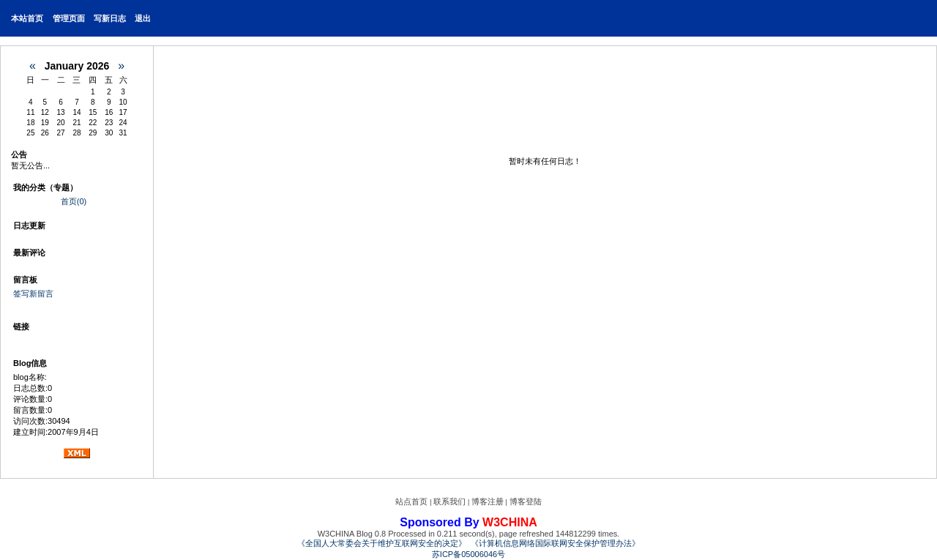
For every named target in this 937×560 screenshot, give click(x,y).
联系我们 (449, 501)
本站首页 (27, 18)
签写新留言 (33, 294)
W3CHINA (510, 522)
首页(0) (74, 201)
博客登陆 (526, 501)
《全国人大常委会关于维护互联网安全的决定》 (382, 543)
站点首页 (411, 501)
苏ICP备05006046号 (468, 554)
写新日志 (110, 18)
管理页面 (69, 18)
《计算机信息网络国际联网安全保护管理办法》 (555, 543)
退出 (143, 18)
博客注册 (488, 501)
